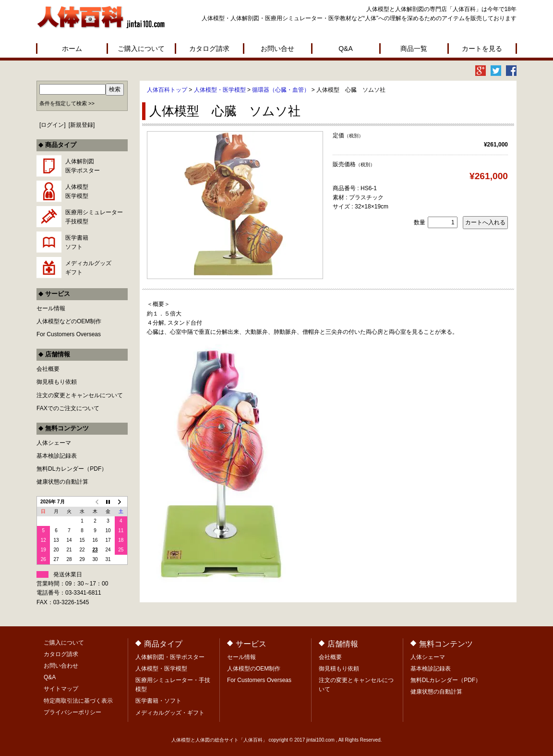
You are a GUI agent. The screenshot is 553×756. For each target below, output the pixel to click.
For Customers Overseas (69, 334)
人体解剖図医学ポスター (83, 166)
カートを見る (482, 49)
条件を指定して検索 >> (67, 103)
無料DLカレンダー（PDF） (72, 469)
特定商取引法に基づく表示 (78, 701)
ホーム (72, 49)
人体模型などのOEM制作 (69, 321)
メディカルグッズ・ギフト (170, 713)
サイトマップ (61, 689)
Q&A (346, 49)
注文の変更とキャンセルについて (80, 395)
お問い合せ (277, 49)
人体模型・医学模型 (220, 90)
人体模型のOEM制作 (254, 669)
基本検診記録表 (57, 456)
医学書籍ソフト (77, 242)
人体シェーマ (54, 443)
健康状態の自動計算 (62, 482)
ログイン (52, 125)
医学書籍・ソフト (158, 701)
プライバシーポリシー (72, 712)
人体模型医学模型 (77, 191)
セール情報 (51, 308)
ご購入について (141, 49)
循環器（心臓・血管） (281, 90)
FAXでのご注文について (68, 408)
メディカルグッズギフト (88, 268)
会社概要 (48, 369)
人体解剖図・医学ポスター (170, 657)
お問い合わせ (61, 666)
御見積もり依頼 (57, 382)
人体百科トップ (167, 90)
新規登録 (82, 125)
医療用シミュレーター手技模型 (94, 217)
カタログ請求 (209, 49)
